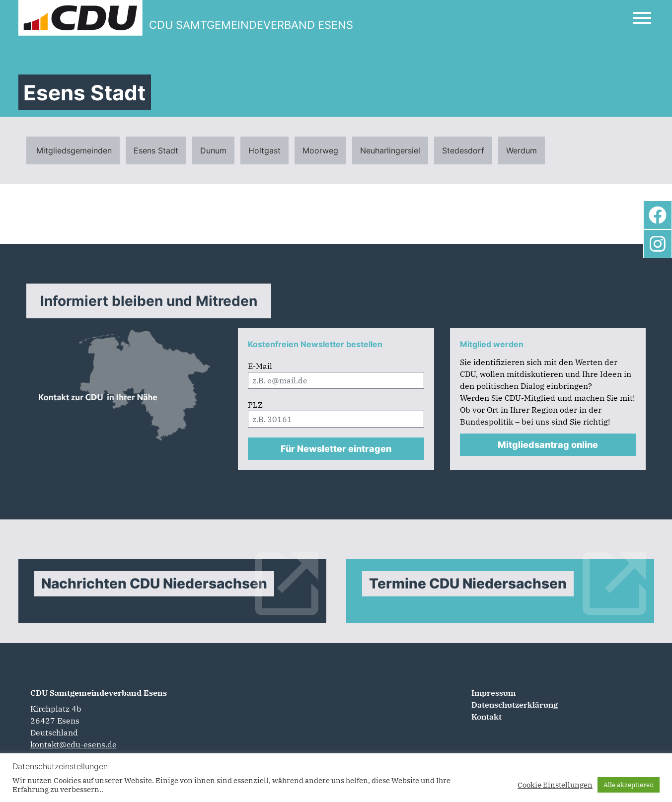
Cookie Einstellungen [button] (555, 785)
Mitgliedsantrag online (548, 445)
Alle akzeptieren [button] (629, 785)
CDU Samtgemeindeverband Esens (99, 693)
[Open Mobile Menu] (642, 18)
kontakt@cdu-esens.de (74, 744)
